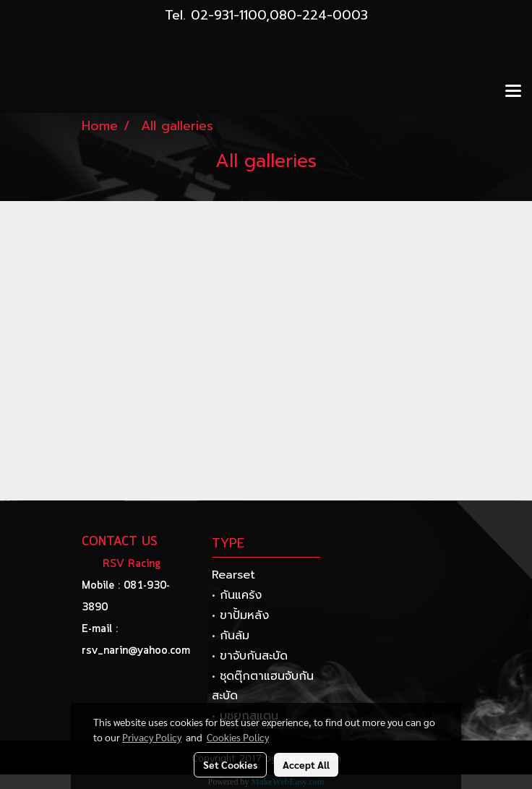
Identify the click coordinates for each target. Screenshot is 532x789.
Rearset (233, 575)
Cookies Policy (238, 737)
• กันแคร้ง (237, 595)
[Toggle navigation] (513, 92)
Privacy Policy (152, 737)
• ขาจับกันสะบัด (250, 656)
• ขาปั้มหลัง (240, 615)
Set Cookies (230, 764)
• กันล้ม (231, 636)
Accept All (306, 764)
